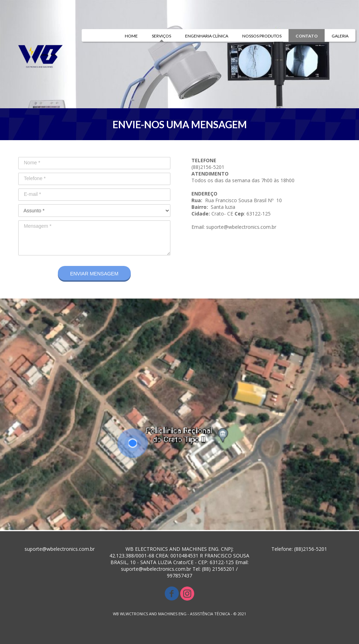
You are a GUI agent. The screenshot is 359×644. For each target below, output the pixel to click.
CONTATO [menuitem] (307, 36)
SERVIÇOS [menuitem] (161, 36)
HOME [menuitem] (131, 36)
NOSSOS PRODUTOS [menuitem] (262, 36)
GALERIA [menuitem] (340, 36)
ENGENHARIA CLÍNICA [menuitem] (207, 36)
